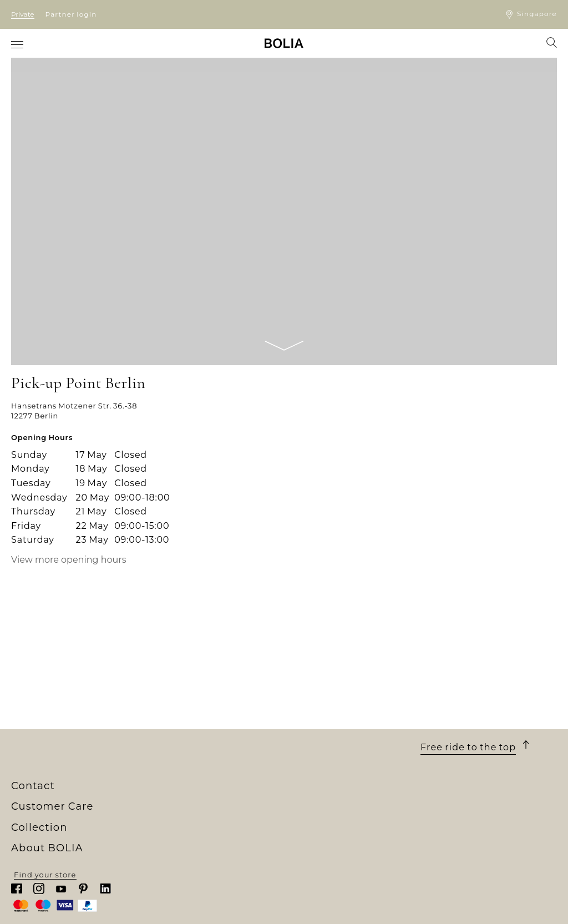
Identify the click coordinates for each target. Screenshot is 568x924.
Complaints (308, 829)
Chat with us (446, 821)
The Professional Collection (204, 869)
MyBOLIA (30, 879)
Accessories (172, 849)
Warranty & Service (323, 839)
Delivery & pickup (320, 798)
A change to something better (73, 829)
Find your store (482, 906)
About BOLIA (51, 774)
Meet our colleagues (53, 809)
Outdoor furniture (185, 819)
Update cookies (316, 851)
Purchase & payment (327, 788)
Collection (177, 774)
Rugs (158, 839)
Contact (443, 774)
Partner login (71, 14)
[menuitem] (18, 44)
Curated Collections (188, 859)
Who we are (35, 788)
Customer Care (326, 774)
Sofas (159, 798)
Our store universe (49, 798)
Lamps (161, 829)
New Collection (179, 788)
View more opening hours (69, 560)
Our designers (40, 819)
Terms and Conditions (329, 809)
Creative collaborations (59, 839)
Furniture (167, 809)
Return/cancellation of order (343, 819)
